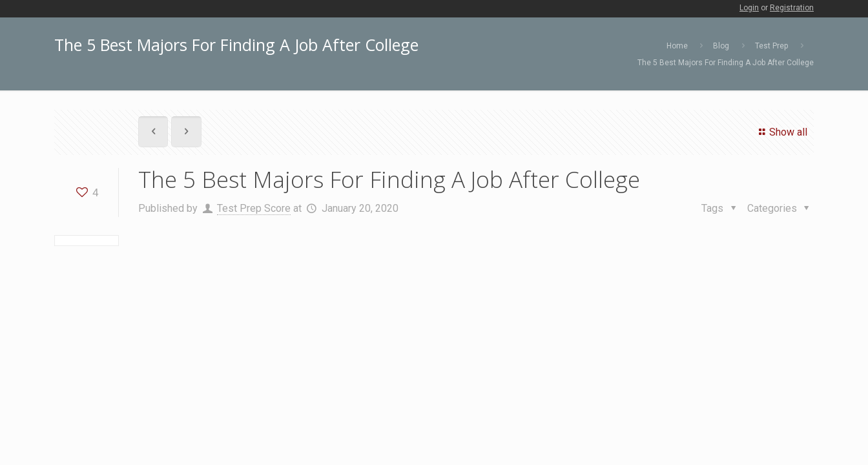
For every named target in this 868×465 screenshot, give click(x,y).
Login (749, 8)
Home (677, 46)
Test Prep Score (254, 208)
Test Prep (771, 46)
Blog (721, 46)
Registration (792, 8)
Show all (781, 132)
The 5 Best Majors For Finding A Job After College (726, 63)
